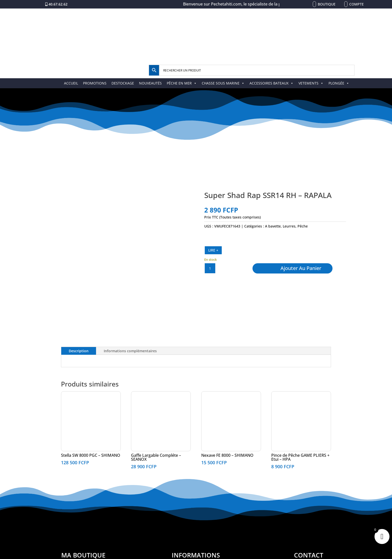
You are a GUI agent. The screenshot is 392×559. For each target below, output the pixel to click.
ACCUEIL (71, 83)
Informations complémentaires (130, 351)
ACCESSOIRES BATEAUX (271, 83)
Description (79, 351)
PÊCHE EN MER (182, 83)
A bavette (273, 226)
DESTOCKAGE (123, 83)
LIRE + (213, 250)
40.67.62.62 (58, 4)
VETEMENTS (311, 83)
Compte (356, 4)
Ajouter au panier (301, 268)
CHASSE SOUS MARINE (223, 83)
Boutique (327, 4)
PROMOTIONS (95, 83)
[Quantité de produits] (210, 268)
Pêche (303, 226)
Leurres (289, 226)
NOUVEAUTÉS (150, 83)
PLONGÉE (339, 83)
